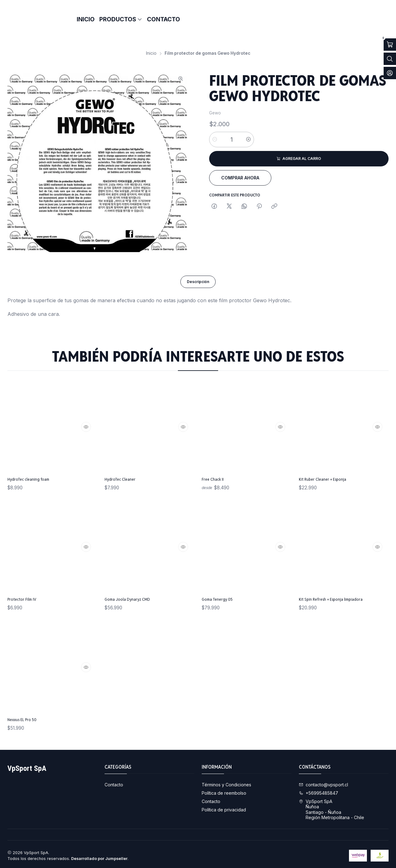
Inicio (151, 45)
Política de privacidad (224, 807)
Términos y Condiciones (226, 782)
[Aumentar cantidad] (248, 131)
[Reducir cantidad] (215, 131)
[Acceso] (390, 73)
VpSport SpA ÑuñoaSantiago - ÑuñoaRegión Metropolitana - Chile (331, 807)
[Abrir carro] (390, 45)
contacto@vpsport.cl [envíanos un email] (323, 782)
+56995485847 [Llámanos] (319, 790)
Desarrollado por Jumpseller (99, 856)
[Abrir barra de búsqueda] (390, 59)
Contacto (114, 782)
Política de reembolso (224, 790)
